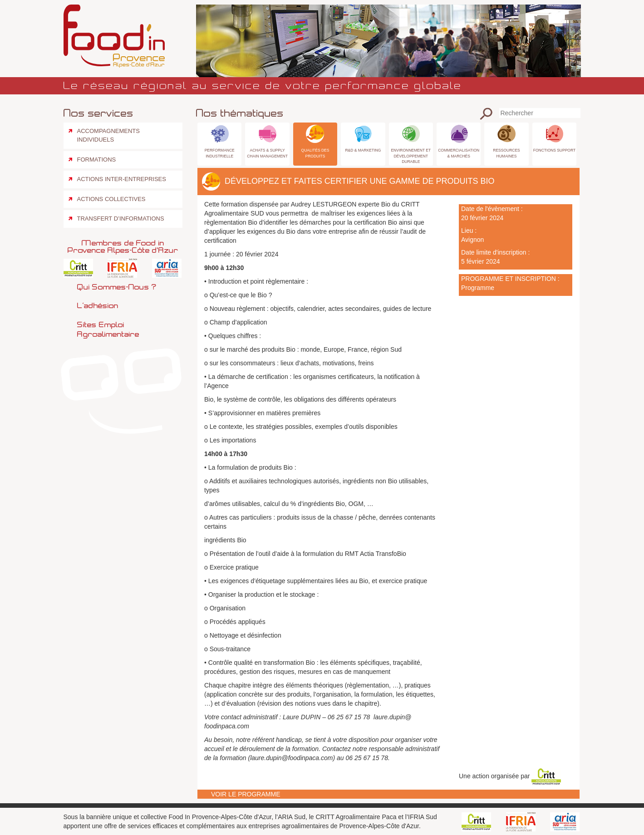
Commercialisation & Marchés (459, 153)
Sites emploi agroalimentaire (108, 329)
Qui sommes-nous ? (117, 287)
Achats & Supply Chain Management (267, 153)
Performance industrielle (220, 153)
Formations (97, 160)
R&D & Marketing (363, 150)
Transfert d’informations (121, 219)
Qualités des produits (315, 153)
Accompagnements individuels (108, 135)
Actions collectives (111, 199)
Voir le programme (246, 794)
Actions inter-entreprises (122, 179)
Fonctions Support (554, 150)
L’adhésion (98, 305)
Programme (478, 288)
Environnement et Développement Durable (411, 156)
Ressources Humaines (506, 153)
